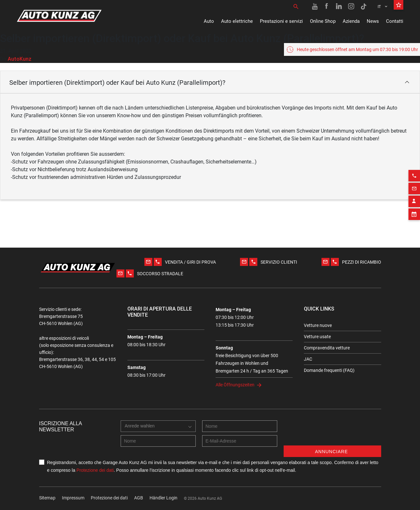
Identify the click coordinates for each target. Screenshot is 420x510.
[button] (210, 82)
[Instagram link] (351, 6)
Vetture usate (317, 337)
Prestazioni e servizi (281, 21)
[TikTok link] (364, 6)
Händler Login (163, 498)
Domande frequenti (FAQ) (329, 370)
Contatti (395, 21)
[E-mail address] (240, 441)
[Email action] (414, 186)
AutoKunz (20, 59)
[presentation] (332, 433)
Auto (209, 21)
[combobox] (158, 426)
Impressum (73, 498)
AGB (139, 498)
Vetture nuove (318, 325)
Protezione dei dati (95, 470)
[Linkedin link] (339, 6)
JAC (308, 359)
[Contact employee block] (414, 199)
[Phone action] (414, 173)
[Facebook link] (327, 6)
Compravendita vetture (327, 348)
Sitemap (47, 498)
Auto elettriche (237, 21)
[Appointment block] (414, 212)
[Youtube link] (315, 6)
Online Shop (323, 21)
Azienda (351, 21)
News (373, 21)
